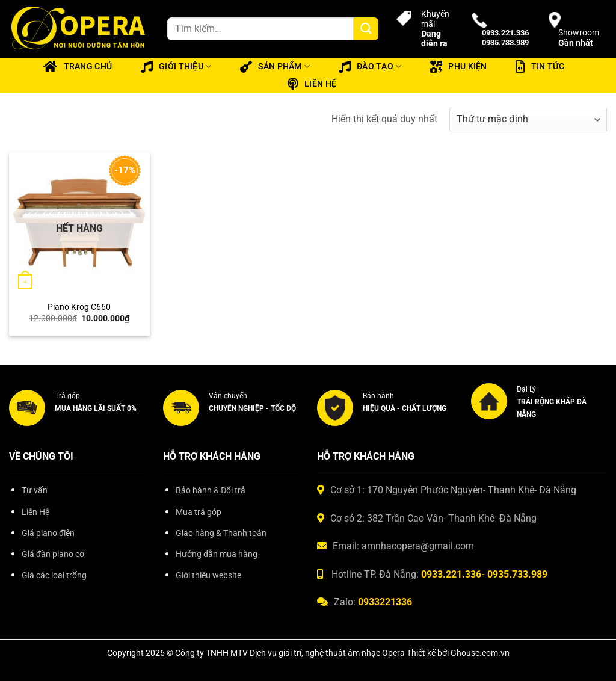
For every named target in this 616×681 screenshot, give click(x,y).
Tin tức (540, 67)
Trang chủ (78, 67)
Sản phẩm (275, 67)
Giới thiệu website (208, 575)
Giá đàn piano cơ (53, 554)
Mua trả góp (199, 512)
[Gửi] (366, 29)
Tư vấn (35, 491)
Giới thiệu (176, 67)
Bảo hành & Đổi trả (211, 491)
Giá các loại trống (54, 575)
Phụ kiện (459, 67)
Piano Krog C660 (79, 307)
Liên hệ (312, 84)
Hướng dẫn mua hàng (217, 554)
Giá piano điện (48, 533)
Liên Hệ (35, 512)
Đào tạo (370, 67)
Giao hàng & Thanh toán (221, 533)
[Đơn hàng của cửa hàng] (528, 119)
